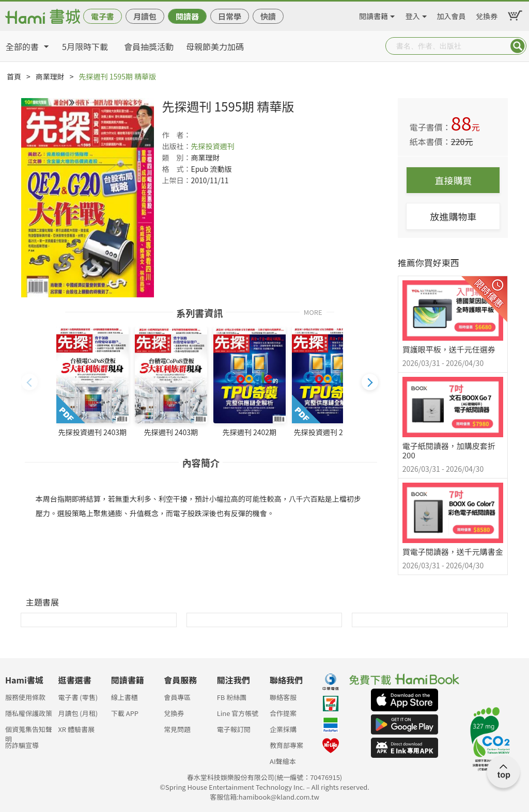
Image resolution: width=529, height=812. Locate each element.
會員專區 (177, 697)
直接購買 (453, 180)
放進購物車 (453, 216)
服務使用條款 (25, 697)
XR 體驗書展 (76, 729)
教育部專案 (286, 745)
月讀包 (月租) (78, 713)
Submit (518, 46)
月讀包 (145, 16)
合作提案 (283, 713)
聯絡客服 (283, 697)
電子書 (103, 16)
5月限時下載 (85, 46)
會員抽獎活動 (149, 46)
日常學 (230, 16)
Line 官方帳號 (238, 713)
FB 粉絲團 (232, 697)
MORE (313, 312)
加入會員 (452, 14)
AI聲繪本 (283, 761)
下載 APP (125, 713)
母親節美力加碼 (215, 46)
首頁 (14, 76)
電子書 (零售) (78, 697)
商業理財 (50, 76)
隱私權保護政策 (29, 713)
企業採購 (283, 729)
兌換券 (487, 14)
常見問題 (177, 729)
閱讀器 (187, 16)
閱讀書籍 (374, 14)
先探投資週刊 (212, 146)
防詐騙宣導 (22, 745)
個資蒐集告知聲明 (29, 732)
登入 (413, 14)
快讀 (268, 16)
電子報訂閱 (234, 729)
